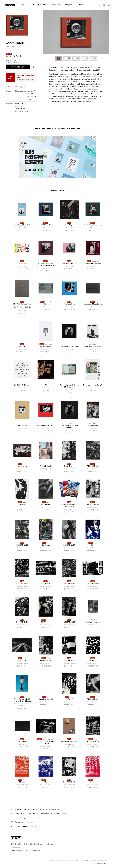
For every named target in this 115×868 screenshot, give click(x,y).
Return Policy (20, 818)
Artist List (44, 809)
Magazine (69, 5)
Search (99, 5)
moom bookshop (10, 5)
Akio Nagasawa (21, 87)
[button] (101, 58)
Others (81, 5)
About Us (19, 809)
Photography (20, 91)
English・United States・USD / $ (28, 826)
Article (27, 809)
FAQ (28, 818)
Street (29, 99)
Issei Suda (10, 47)
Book (23, 5)
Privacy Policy (37, 818)
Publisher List (55, 809)
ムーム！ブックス (38, 5)
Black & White (31, 96)
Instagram (32, 822)
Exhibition (35, 809)
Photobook (56, 5)
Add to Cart (18, 67)
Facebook (20, 822)
